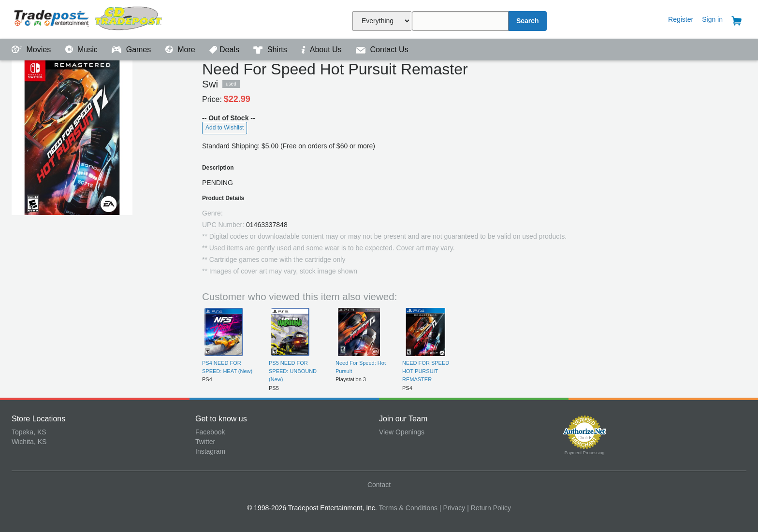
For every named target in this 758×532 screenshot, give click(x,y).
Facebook (210, 432)
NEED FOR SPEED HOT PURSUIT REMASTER (426, 371)
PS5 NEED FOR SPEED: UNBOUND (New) (293, 371)
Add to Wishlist (225, 128)
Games (132, 50)
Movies (32, 50)
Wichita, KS (29, 442)
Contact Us (382, 50)
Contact (379, 485)
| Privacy (452, 508)
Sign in (712, 19)
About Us (322, 50)
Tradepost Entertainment (103, 18)
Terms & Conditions (408, 508)
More (181, 50)
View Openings (402, 432)
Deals (225, 50)
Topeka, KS (29, 432)
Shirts (271, 50)
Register (681, 19)
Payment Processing (585, 453)
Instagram (210, 451)
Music (83, 50)
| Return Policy (489, 508)
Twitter (205, 442)
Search (528, 21)
